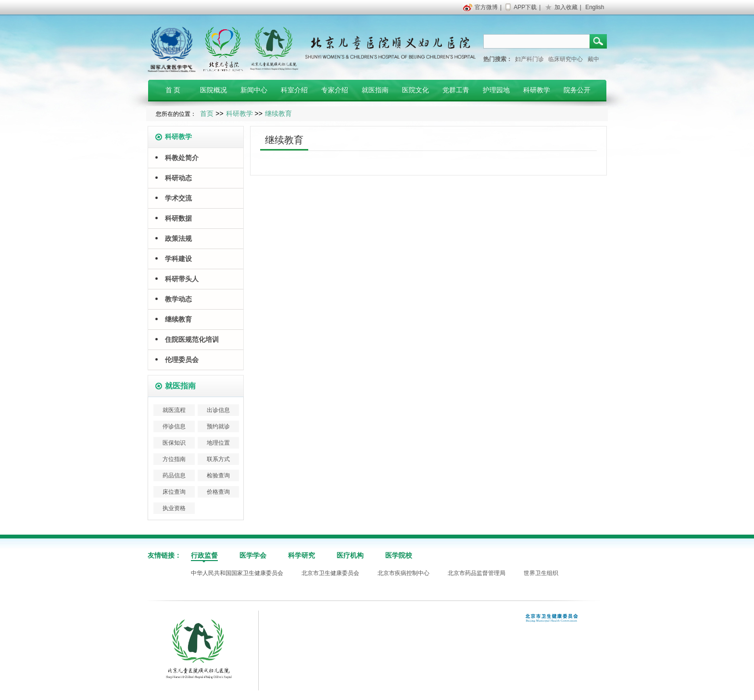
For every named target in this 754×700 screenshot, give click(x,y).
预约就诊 (218, 426)
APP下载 (525, 7)
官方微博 (486, 7)
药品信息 (174, 475)
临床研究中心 (565, 59)
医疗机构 (350, 555)
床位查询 (174, 492)
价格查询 (218, 492)
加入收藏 (566, 7)
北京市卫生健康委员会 (330, 573)
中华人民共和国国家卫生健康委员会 (237, 573)
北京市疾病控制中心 (403, 573)
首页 (207, 113)
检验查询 (218, 475)
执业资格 (174, 508)
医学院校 (399, 555)
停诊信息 (174, 426)
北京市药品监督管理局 (477, 573)
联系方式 (218, 459)
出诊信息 (218, 410)
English (595, 7)
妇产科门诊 (529, 59)
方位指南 (174, 459)
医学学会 (253, 555)
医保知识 (174, 443)
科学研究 (302, 555)
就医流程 (174, 410)
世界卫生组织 (541, 573)
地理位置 (218, 443)
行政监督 (204, 555)
